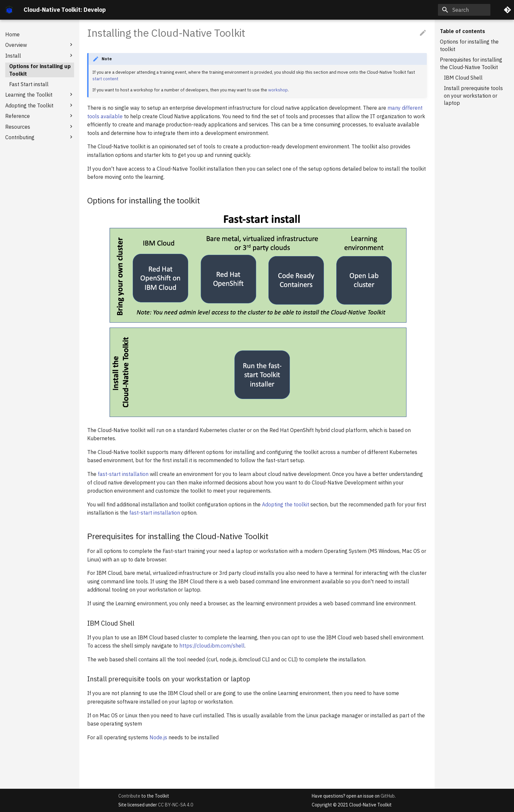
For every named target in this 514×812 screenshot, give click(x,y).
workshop (278, 90)
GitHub (388, 796)
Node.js (158, 737)
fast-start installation (123, 474)
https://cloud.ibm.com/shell (212, 646)
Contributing (40, 137)
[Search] (464, 10)
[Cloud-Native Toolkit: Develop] (9, 10)
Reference (40, 116)
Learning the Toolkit (40, 94)
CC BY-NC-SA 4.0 (176, 805)
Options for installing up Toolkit (40, 70)
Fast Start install (29, 84)
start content (105, 79)
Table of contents (463, 31)
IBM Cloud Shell (463, 78)
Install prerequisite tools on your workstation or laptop (473, 95)
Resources (40, 127)
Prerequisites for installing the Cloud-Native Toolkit (471, 63)
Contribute (129, 796)
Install (40, 56)
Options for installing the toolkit (469, 45)
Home (12, 34)
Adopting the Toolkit (40, 105)
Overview (40, 45)
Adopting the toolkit (286, 504)
